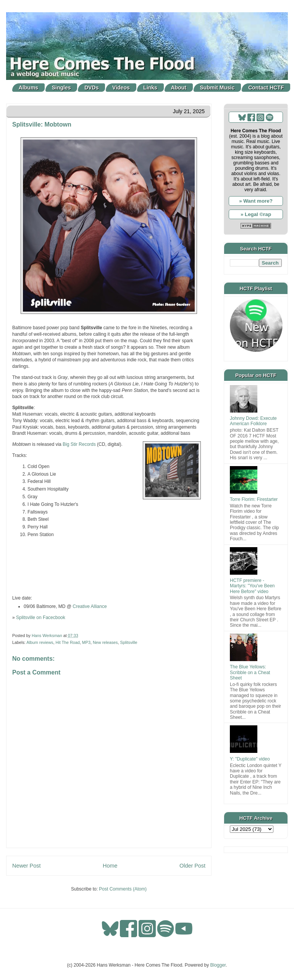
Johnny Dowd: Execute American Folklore (253, 421)
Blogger (218, 965)
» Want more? (256, 201)
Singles (61, 88)
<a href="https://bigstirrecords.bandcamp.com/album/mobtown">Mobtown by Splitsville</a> (109, 566)
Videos (121, 88)
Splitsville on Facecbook (41, 618)
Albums (28, 88)
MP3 (86, 642)
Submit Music (217, 88)
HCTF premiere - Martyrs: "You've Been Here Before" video (252, 586)
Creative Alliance (90, 606)
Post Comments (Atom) (123, 889)
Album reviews (40, 642)
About (179, 88)
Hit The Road (67, 642)
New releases (105, 642)
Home (110, 866)
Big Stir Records (79, 444)
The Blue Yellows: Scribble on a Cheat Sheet (250, 672)
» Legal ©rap (256, 214)
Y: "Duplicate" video (250, 759)
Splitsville (128, 642)
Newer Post (26, 866)
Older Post (192, 866)
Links (150, 88)
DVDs (91, 88)
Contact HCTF (266, 88)
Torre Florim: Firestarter (254, 499)
